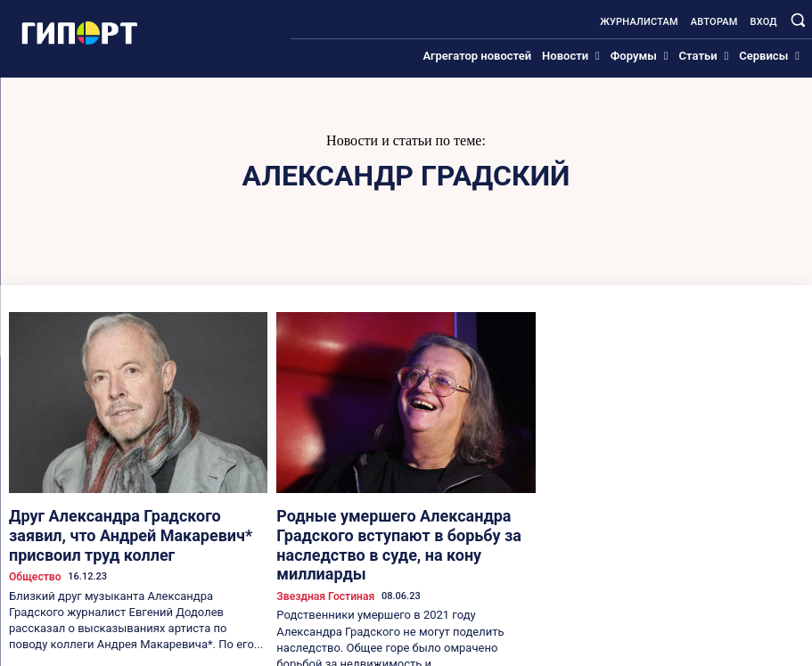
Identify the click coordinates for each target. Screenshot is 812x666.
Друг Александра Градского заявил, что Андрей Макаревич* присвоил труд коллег (134, 521)
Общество (33, 549)
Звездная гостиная (321, 564)
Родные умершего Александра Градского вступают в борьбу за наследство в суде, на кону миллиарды (399, 529)
